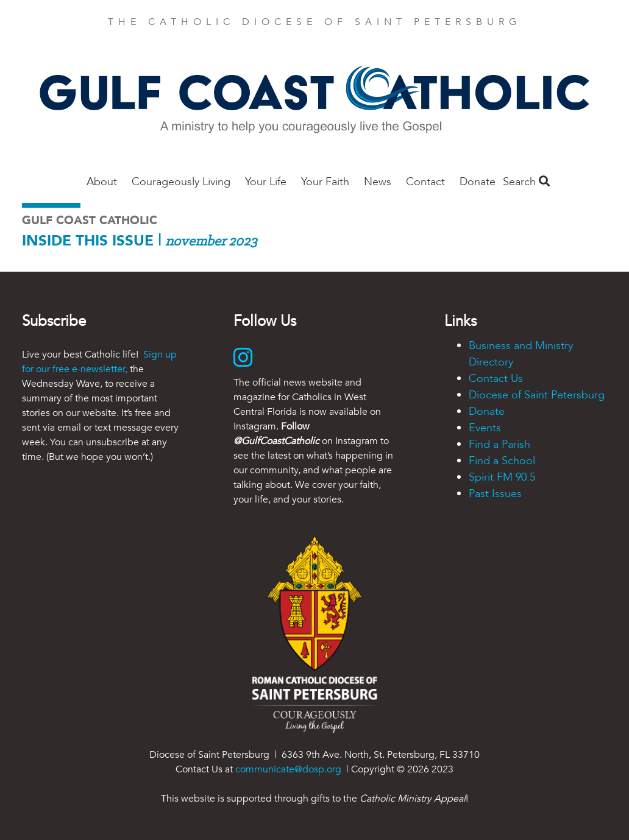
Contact (425, 182)
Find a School (502, 461)
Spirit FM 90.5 (502, 477)
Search (526, 182)
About (102, 182)
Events (485, 428)
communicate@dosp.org (288, 769)
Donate (478, 182)
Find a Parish (499, 444)
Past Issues (495, 494)
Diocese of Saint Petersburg (537, 395)
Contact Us (496, 379)
